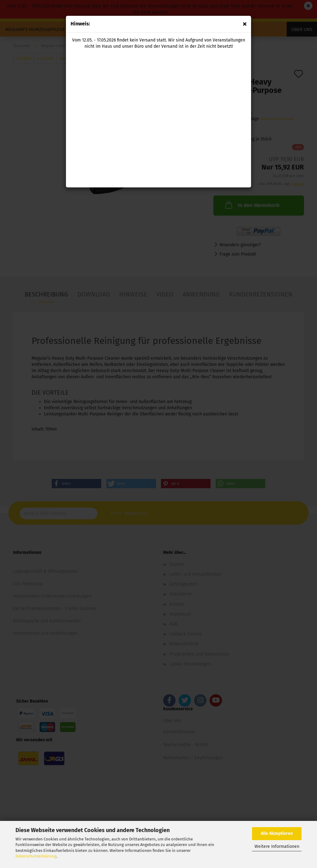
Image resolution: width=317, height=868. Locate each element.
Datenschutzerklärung (36, 856)
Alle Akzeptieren (277, 833)
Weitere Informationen (277, 846)
